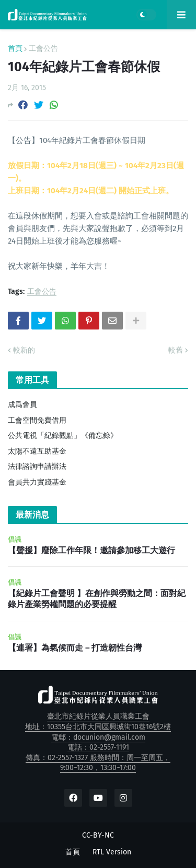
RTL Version (112, 852)
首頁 (15, 49)
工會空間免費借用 (37, 420)
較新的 (24, 350)
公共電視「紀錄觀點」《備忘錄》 (63, 436)
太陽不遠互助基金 (37, 451)
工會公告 (43, 49)
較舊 (176, 350)
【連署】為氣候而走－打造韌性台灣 (75, 648)
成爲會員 (22, 405)
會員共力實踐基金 (37, 482)
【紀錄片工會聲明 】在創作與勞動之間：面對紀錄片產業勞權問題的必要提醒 (97, 599)
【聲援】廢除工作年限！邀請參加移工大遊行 (91, 550)
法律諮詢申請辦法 (37, 466)
